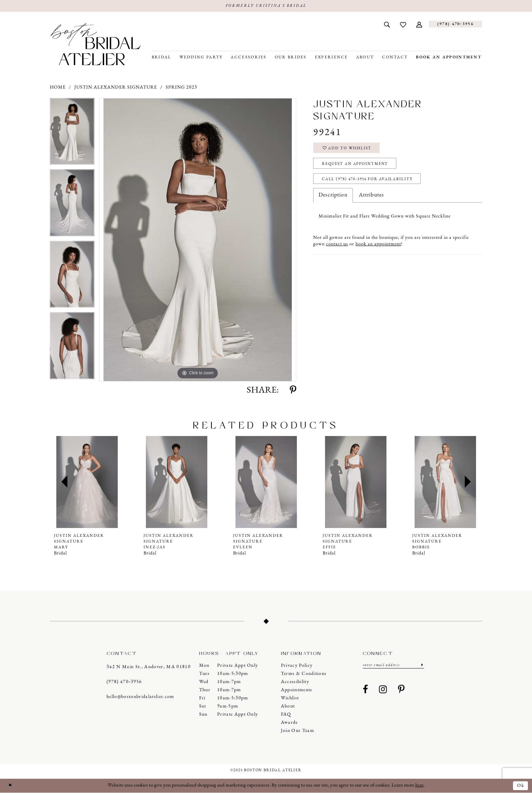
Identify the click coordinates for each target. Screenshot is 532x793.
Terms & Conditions (304, 674)
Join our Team (298, 731)
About (288, 707)
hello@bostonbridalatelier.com (140, 697)
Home (58, 88)
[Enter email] (393, 666)
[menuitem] (387, 24)
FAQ (286, 715)
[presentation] (87, 482)
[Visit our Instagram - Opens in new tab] (383, 691)
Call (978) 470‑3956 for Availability (370, 182)
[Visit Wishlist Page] (403, 24)
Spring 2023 (181, 88)
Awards (289, 723)
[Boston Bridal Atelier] (96, 45)
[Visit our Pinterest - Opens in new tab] (401, 691)
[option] (72, 134)
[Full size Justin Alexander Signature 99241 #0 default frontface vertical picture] (198, 240)
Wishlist (290, 698)
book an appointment (378, 247)
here (420, 786)
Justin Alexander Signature (116, 88)
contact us (337, 247)
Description (333, 198)
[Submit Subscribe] (422, 666)
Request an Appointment (358, 166)
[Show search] (387, 24)
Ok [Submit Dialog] (521, 786)
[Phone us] (455, 25)
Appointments (297, 690)
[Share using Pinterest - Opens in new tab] (293, 391)
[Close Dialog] (11, 786)
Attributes (371, 198)
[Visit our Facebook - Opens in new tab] (365, 691)
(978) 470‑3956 (124, 682)
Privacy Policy (297, 666)
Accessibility (295, 682)
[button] (419, 24)
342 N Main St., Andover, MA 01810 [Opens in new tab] (149, 667)
